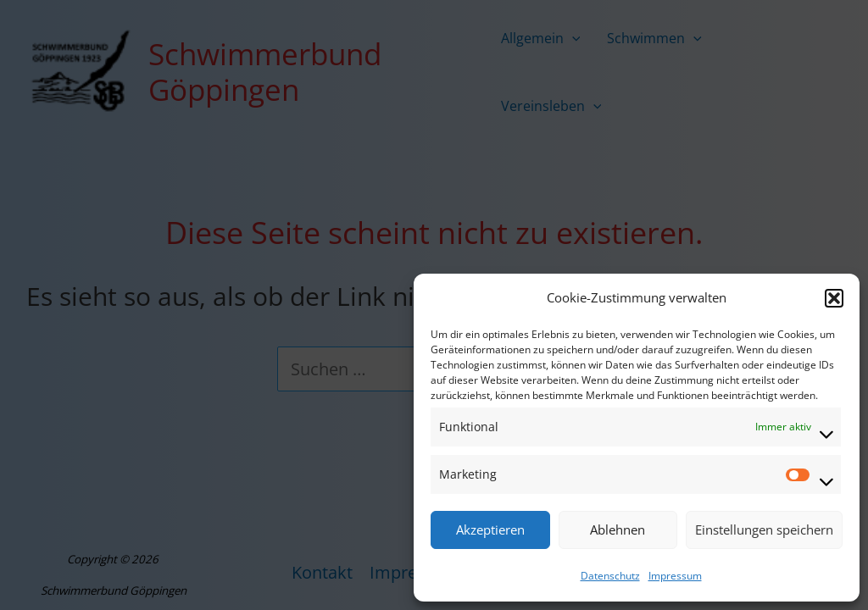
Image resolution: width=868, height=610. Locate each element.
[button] (834, 298)
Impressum (675, 576)
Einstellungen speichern (764, 530)
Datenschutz (610, 576)
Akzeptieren (490, 530)
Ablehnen (618, 530)
